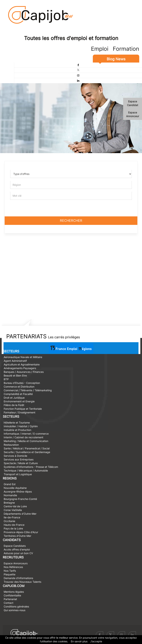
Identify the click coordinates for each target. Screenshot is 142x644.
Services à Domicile (15, 456)
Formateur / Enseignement (20, 412)
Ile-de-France (12, 517)
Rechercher (71, 221)
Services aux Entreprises (19, 459)
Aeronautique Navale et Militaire (23, 357)
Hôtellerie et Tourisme (17, 423)
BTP (6, 379)
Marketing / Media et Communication (26, 441)
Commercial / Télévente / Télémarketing (28, 390)
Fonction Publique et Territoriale (23, 409)
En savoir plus (79, 641)
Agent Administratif (15, 361)
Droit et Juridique (14, 398)
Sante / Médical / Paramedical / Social (27, 448)
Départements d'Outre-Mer (20, 514)
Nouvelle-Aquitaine (15, 488)
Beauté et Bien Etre (15, 375)
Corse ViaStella (13, 510)
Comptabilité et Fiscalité (18, 394)
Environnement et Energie (19, 401)
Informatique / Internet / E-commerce (26, 434)
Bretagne (9, 503)
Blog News (116, 59)
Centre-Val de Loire (15, 506)
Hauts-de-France (14, 525)
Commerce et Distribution (19, 387)
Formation (126, 49)
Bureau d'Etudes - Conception (22, 383)
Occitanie (9, 521)
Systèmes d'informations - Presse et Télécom (31, 467)
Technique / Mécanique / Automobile (26, 471)
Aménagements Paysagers (20, 368)
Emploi (100, 49)
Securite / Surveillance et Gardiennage (27, 452)
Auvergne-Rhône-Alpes (18, 492)
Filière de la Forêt (14, 405)
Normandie (10, 495)
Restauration (11, 445)
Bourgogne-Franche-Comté (20, 499)
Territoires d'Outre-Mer (17, 536)
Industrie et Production (17, 430)
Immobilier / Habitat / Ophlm (21, 426)
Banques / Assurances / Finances (24, 372)
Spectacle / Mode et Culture (21, 463)
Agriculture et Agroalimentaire (22, 364)
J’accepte (96, 641)
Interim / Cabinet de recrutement (23, 437)
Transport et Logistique (18, 474)
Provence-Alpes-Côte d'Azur (21, 532)
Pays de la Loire (13, 528)
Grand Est (10, 484)
